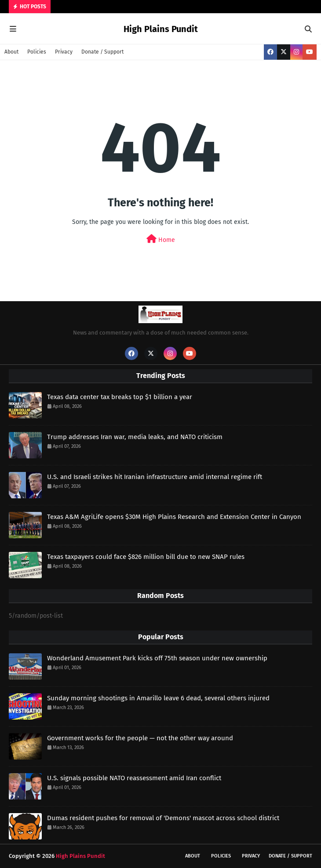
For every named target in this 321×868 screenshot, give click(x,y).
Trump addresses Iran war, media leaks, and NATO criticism (135, 437)
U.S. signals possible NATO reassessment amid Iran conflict (134, 778)
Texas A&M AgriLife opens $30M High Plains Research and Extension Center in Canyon (174, 517)
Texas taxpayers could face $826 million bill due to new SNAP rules (146, 557)
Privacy (64, 52)
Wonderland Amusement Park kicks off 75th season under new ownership (157, 658)
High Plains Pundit (161, 29)
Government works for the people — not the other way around (140, 738)
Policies (37, 52)
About (11, 52)
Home (161, 239)
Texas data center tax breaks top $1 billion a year (120, 397)
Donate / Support (102, 52)
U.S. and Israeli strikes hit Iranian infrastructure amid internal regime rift (155, 477)
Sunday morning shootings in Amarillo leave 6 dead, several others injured (158, 698)
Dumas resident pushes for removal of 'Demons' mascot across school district (163, 818)
